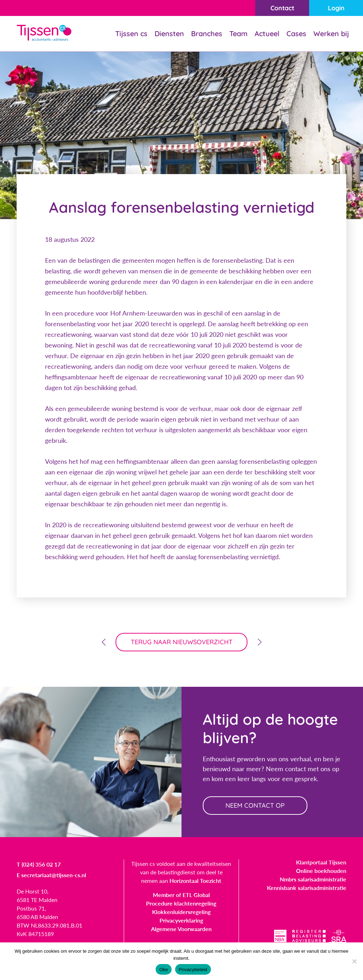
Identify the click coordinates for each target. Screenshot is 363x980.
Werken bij (331, 34)
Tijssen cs (131, 34)
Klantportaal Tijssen (321, 862)
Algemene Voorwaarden (181, 929)
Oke (164, 970)
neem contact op (255, 805)
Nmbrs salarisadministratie (313, 879)
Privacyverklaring (181, 920)
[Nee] (354, 961)
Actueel (267, 34)
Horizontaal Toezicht (195, 881)
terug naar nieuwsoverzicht (182, 642)
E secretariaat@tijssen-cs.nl (51, 875)
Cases (296, 34)
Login (336, 8)
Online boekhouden (321, 871)
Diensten (169, 34)
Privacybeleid (193, 970)
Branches (207, 34)
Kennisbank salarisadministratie (307, 888)
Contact (282, 8)
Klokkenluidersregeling (181, 912)
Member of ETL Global (181, 895)
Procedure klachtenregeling (181, 903)
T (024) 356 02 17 (39, 864)
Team (238, 34)
